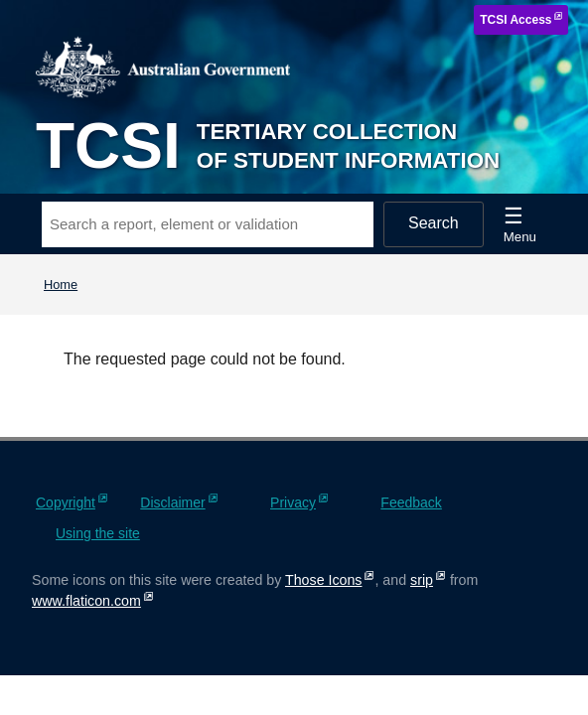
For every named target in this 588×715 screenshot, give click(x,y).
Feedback (411, 502)
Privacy (293, 502)
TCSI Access (515, 20)
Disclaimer (172, 502)
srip (422, 580)
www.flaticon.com (86, 601)
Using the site (98, 533)
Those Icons (323, 580)
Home (61, 285)
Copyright (66, 502)
